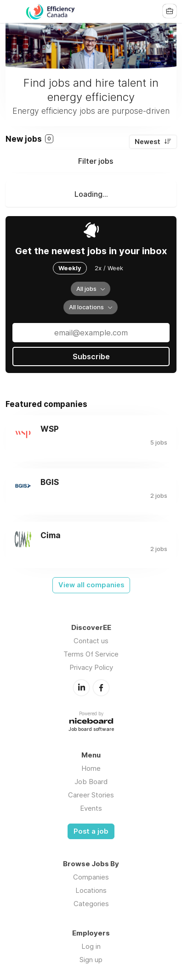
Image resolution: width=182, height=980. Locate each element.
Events (91, 808)
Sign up (91, 960)
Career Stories (91, 795)
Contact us (91, 641)
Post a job (91, 831)
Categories (91, 904)
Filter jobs (96, 161)
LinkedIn (81, 688)
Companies (91, 877)
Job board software (91, 730)
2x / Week (109, 268)
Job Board (91, 782)
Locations (91, 890)
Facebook (101, 688)
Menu (12, 11)
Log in (91, 946)
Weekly (70, 268)
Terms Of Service (91, 654)
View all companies (91, 585)
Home (91, 768)
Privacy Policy (91, 667)
